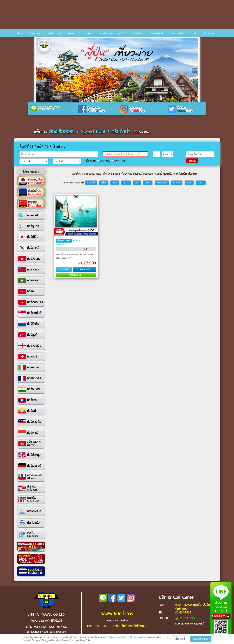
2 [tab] (44, 40)
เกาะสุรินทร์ (162, 183)
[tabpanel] (117, 70)
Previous (40, 70)
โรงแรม (89, 33)
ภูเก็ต (104, 183)
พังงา (126, 183)
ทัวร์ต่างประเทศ (34, 33)
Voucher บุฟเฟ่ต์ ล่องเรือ (111, 33)
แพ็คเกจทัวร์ (73, 33)
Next (194, 70)
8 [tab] (73, 40)
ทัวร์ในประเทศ (54, 33)
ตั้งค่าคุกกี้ (180, 639)
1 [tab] (39, 40)
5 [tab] (58, 40)
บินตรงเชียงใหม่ (157, 33)
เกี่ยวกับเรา (209, 33)
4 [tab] (53, 40)
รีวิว (195, 33)
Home (20, 33)
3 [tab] (49, 40)
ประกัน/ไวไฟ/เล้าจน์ (177, 33)
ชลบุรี (189, 183)
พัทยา (201, 183)
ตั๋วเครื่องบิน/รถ (136, 33)
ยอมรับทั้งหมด (201, 639)
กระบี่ (115, 183)
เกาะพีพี (177, 183)
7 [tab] (68, 40)
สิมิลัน (148, 183)
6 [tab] (63, 40)
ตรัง (137, 183)
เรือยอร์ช (91, 183)
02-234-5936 (183, 612)
